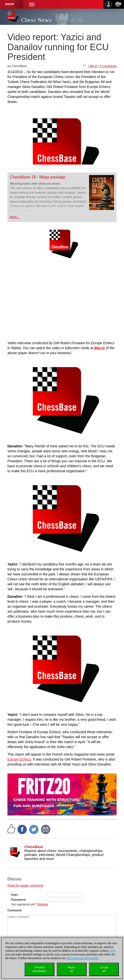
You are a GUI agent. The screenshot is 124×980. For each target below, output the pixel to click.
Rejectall (72, 969)
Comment (14, 910)
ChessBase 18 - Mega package (38, 177)
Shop (10, 4)
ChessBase (34, 847)
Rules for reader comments (25, 886)
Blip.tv (100, 348)
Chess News (36, 20)
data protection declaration (82, 958)
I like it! (93, 66)
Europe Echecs (19, 759)
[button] (32, 4)
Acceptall (104, 969)
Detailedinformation (40, 969)
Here (113, 951)
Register (43, 904)
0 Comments (108, 66)
